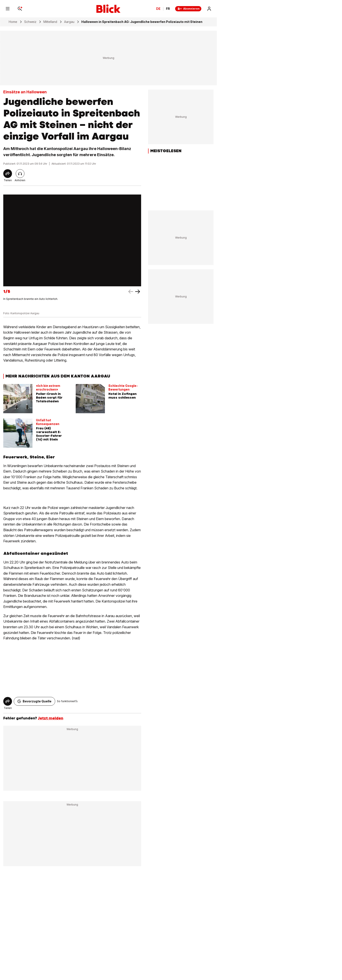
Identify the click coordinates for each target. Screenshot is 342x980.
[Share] (8, 174)
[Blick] (108, 9)
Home (13, 22)
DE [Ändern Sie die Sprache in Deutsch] (158, 9)
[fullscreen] (72, 240)
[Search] (20, 9)
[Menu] (8, 9)
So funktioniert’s (67, 701)
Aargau (69, 22)
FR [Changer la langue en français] (168, 9)
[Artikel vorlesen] (20, 174)
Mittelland (50, 22)
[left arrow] (138, 292)
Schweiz (30, 22)
